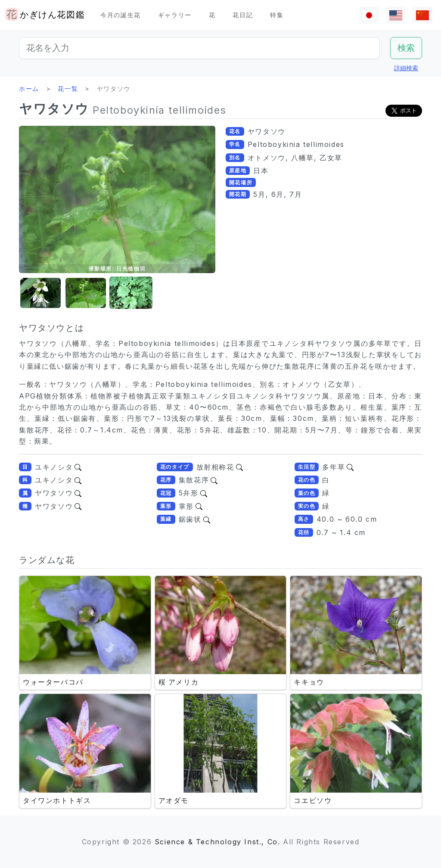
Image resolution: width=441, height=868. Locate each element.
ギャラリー (175, 15)
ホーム (29, 89)
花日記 (243, 15)
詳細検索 (406, 68)
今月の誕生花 (121, 15)
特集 (277, 15)
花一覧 (68, 89)
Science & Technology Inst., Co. (217, 842)
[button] (40, 293)
